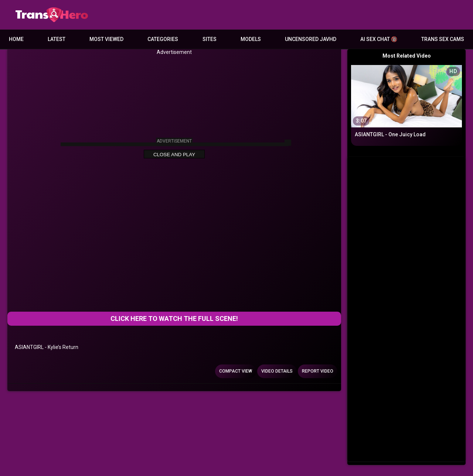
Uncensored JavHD (311, 39)
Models (251, 39)
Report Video (318, 371)
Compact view (236, 371)
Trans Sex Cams (443, 39)
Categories (163, 39)
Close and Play (174, 155)
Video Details (277, 371)
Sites (210, 39)
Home (16, 39)
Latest (57, 39)
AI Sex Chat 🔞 (379, 39)
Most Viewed (106, 39)
